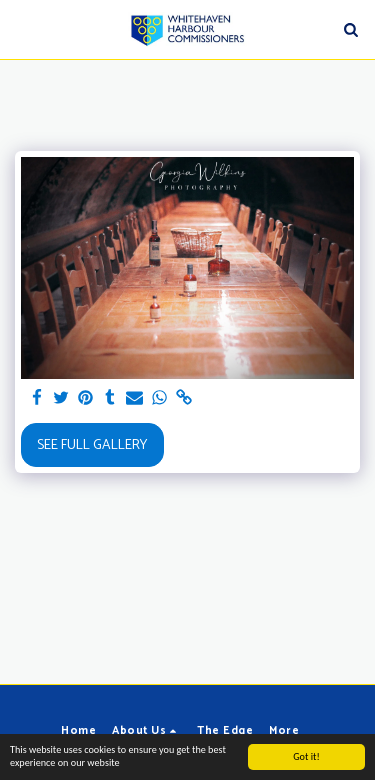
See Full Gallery (92, 445)
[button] (22, 28)
